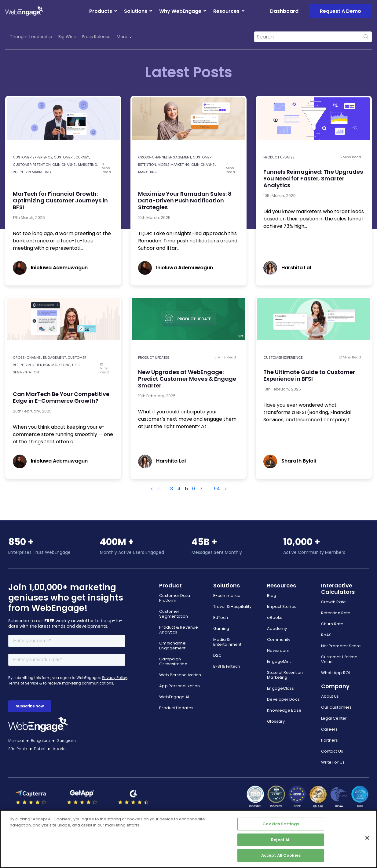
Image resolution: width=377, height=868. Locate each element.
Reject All (281, 840)
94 (217, 489)
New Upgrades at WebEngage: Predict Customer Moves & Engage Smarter (187, 379)
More (124, 37)
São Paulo (18, 749)
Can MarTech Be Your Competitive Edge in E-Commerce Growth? (61, 397)
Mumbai (16, 741)
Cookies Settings (281, 824)
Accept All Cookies (281, 855)
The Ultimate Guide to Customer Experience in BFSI (309, 375)
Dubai (40, 749)
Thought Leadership (31, 37)
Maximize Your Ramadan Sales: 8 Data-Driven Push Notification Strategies (185, 200)
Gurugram (66, 741)
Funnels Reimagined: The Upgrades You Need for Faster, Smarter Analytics (313, 178)
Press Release (96, 37)
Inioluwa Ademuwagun (50, 268)
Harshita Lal (287, 268)
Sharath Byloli (290, 461)
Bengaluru (40, 741)
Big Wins (67, 37)
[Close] (367, 838)
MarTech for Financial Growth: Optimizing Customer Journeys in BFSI (60, 200)
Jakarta (59, 749)
